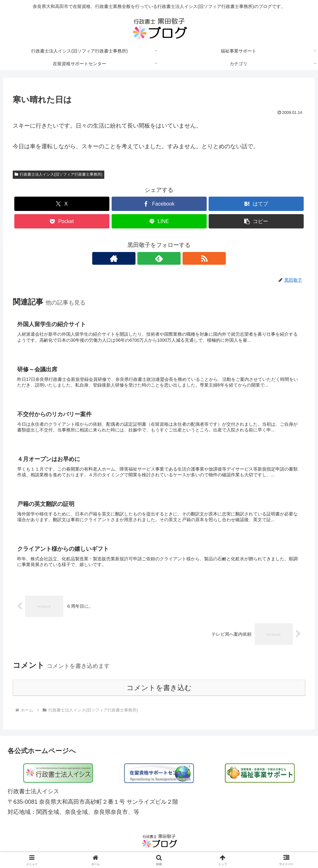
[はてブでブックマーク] (256, 204)
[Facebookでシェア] (159, 204)
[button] (256, 221)
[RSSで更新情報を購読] (174, 258)
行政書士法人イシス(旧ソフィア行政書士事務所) (59, 174)
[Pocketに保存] (62, 221)
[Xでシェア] (62, 204)
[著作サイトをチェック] (144, 258)
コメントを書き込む (159, 691)
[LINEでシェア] (159, 221)
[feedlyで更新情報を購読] (159, 258)
